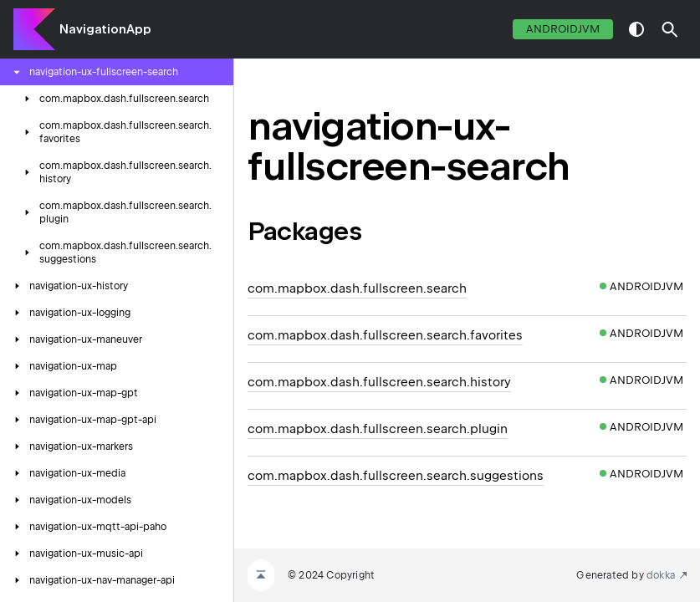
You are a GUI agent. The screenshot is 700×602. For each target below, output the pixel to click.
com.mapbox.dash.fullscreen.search (357, 288)
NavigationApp (105, 29)
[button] (670, 29)
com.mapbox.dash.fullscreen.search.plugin (378, 429)
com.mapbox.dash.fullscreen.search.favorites (385, 335)
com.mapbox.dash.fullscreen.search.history (379, 382)
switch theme (636, 29)
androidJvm (563, 29)
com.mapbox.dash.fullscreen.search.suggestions (396, 476)
